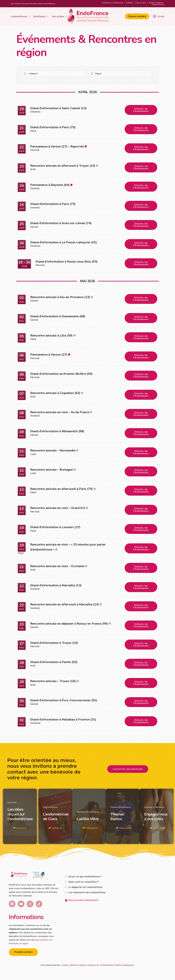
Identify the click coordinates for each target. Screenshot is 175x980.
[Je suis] (159, 16)
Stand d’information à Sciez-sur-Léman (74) (61, 223)
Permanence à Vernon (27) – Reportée (57, 147)
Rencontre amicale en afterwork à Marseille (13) (65, 605)
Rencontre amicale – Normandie (53, 451)
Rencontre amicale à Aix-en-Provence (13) (60, 297)
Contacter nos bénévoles (113, 3)
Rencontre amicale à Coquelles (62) (55, 393)
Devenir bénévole (156, 3)
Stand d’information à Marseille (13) (56, 586)
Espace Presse (158, 5)
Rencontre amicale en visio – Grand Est (58, 509)
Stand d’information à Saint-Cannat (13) (58, 108)
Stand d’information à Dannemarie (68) (58, 317)
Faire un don (141, 3)
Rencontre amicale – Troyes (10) (53, 682)
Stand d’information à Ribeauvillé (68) (57, 432)
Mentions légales (78, 966)
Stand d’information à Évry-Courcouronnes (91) (64, 701)
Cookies (65, 966)
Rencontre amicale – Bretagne (51, 470)
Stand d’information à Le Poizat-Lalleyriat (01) (64, 243)
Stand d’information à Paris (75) (53, 127)
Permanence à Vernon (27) (49, 355)
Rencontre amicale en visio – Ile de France (60, 413)
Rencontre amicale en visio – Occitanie (57, 567)
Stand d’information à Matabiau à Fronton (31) (63, 721)
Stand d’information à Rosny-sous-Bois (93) (66, 262)
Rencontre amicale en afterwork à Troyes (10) (63, 166)
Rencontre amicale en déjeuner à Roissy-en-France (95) (69, 625)
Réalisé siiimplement (124, 966)
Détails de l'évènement (141, 110)
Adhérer (129, 3)
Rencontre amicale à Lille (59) (51, 336)
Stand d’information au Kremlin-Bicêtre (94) (61, 374)
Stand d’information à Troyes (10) (54, 644)
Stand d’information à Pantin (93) (54, 663)
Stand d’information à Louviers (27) (55, 528)
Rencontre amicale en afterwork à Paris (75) (61, 489)
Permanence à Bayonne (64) (50, 185)
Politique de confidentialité (100, 966)
